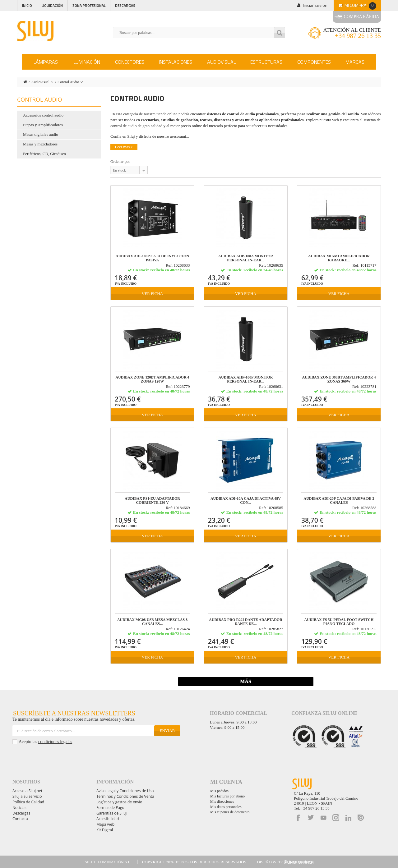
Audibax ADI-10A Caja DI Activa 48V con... (246, 501)
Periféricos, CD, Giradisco (44, 154)
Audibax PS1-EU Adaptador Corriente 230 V (152, 501)
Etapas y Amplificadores (43, 125)
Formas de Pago (110, 808)
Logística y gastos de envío (119, 802)
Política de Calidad (28, 802)
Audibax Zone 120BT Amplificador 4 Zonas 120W (152, 379)
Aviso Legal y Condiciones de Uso (125, 791)
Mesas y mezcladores (40, 144)
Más (246, 681)
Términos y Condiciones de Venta (125, 796)
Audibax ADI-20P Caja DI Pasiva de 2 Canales (339, 501)
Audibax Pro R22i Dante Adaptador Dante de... (246, 622)
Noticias (19, 808)
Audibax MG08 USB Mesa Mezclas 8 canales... (152, 622)
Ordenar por (120, 161)
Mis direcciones (222, 801)
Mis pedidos (219, 791)
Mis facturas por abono (227, 796)
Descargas (125, 5)
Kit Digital (105, 830)
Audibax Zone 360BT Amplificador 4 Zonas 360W (339, 379)
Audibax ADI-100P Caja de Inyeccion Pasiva (152, 258)
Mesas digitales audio (41, 134)
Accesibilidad (108, 819)
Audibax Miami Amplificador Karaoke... (339, 258)
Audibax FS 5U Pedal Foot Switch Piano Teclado (339, 622)
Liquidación (52, 5)
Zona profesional (89, 5)
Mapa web (105, 824)
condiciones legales (55, 742)
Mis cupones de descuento (230, 812)
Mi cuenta (226, 782)
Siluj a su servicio (27, 796)
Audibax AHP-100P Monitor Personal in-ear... (245, 379)
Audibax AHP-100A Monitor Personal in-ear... (246, 258)
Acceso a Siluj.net (27, 791)
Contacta (20, 819)
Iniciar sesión (315, 5)
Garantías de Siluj (111, 813)
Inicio (27, 5)
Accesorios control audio (43, 115)
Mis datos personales (226, 807)
